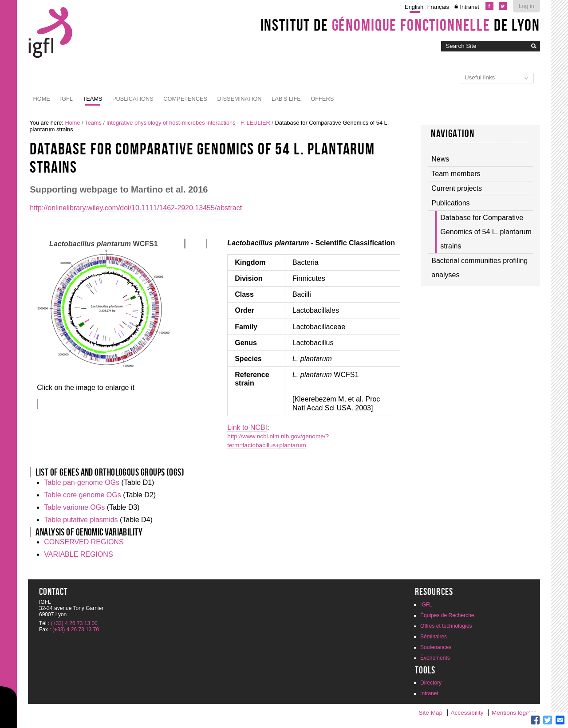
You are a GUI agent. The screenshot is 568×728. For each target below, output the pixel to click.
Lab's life (286, 99)
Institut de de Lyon (400, 25)
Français (438, 7)
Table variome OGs (74, 507)
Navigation (453, 134)
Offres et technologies (446, 626)
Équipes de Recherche (447, 615)
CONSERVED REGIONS (84, 542)
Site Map (430, 713)
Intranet (469, 7)
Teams (92, 99)
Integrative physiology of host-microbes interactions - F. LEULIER (188, 123)
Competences (185, 99)
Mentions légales (514, 713)
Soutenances (436, 647)
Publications (133, 99)
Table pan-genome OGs (82, 482)
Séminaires (434, 637)
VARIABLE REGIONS (78, 554)
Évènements (435, 658)
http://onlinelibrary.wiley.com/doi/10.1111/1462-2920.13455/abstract (136, 208)
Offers (322, 99)
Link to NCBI (247, 427)
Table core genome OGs (82, 495)
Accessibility (467, 713)
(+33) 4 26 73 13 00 (74, 623)
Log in (527, 6)
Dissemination (240, 99)
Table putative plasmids (81, 520)
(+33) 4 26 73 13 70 (76, 630)
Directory (431, 683)
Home (42, 99)
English (414, 7)
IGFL (66, 99)
